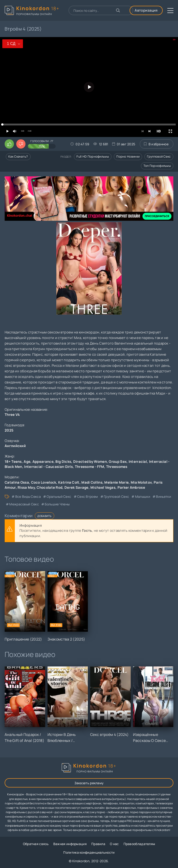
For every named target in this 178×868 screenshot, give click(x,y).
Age (27, 462)
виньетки (163, 496)
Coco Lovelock (44, 482)
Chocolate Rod (49, 487)
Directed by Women (90, 462)
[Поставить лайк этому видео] (9, 144)
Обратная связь (36, 844)
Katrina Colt (69, 482)
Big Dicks (63, 462)
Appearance (43, 462)
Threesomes (117, 467)
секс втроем (87, 496)
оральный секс (59, 496)
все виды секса (28, 496)
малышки (143, 496)
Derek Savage (76, 487)
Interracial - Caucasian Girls (48, 467)
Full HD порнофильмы (93, 156)
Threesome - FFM (90, 467)
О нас (114, 844)
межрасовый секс (24, 504)
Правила (98, 844)
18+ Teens (13, 462)
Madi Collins (92, 482)
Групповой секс (159, 156)
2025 (9, 430)
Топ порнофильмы (157, 166)
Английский (15, 446)
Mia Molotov (141, 482)
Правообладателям (139, 844)
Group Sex (118, 462)
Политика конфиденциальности (89, 852)
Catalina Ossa (17, 482)
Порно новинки (128, 156)
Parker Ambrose (131, 487)
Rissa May (26, 487)
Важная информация (70, 844)
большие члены (57, 504)
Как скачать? (18, 156)
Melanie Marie (116, 482)
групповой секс (116, 496)
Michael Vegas (103, 487)
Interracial (138, 462)
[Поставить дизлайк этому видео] (21, 144)
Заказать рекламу (89, 783)
